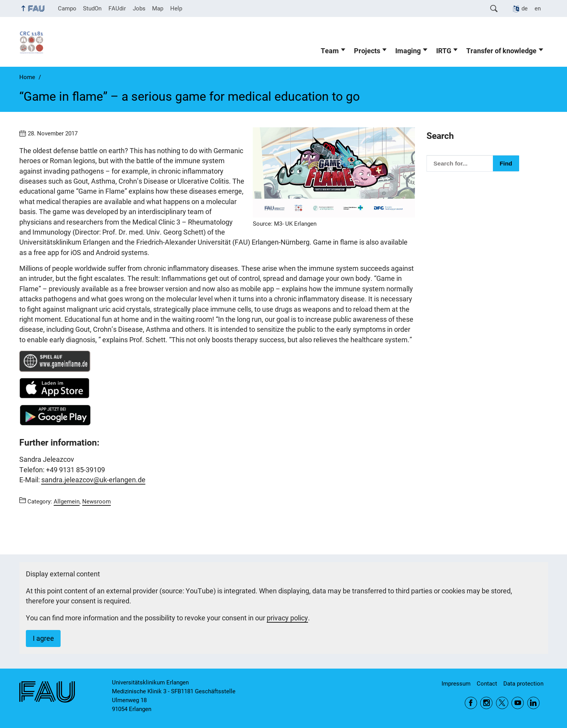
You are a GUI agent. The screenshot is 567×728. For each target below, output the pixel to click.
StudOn (92, 8)
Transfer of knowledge (501, 51)
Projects (367, 51)
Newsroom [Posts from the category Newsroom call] (96, 502)
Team (330, 51)
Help (176, 8)
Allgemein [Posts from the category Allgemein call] (67, 502)
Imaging (408, 51)
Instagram (486, 703)
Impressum (456, 684)
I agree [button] (43, 638)
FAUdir (117, 8)
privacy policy (287, 618)
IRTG (444, 51)
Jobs (139, 8)
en (538, 8)
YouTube (518, 703)
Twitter (502, 703)
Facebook (471, 703)
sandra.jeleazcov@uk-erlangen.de (93, 480)
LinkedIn (533, 703)
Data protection (523, 684)
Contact (487, 684)
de (525, 8)
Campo (67, 8)
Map (158, 8)
